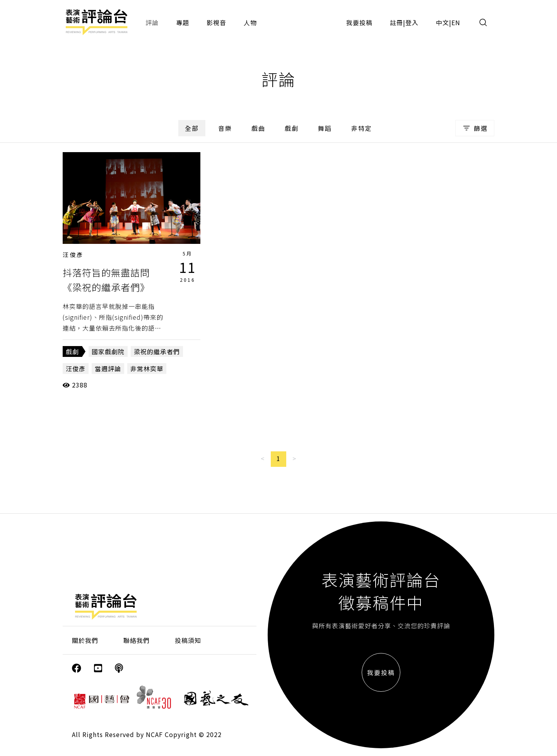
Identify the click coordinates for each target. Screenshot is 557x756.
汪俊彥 (73, 255)
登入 (412, 22)
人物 (250, 22)
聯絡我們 (137, 640)
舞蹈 (325, 128)
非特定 (362, 128)
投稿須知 (188, 640)
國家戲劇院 (108, 351)
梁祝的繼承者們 (157, 351)
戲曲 (258, 128)
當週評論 (108, 369)
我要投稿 (359, 22)
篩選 (475, 128)
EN (456, 22)
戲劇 (292, 128)
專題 (183, 22)
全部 (192, 128)
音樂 (225, 128)
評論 (152, 22)
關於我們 (85, 640)
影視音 (216, 22)
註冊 (396, 22)
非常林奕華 (147, 369)
